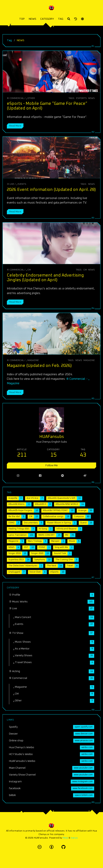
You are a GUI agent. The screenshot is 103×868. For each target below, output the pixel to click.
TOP (22, 19)
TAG (61, 19)
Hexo (65, 838)
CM (85, 270)
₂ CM (28, 270)
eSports (81, 98)
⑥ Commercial (15, 98)
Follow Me (52, 465)
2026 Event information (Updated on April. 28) (51, 190)
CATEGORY (47, 19)
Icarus (74, 838)
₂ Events (21, 184)
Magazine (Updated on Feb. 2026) (39, 366)
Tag (9, 40)
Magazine (89, 360)
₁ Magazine (32, 360)
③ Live (10, 184)
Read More (15, 126)
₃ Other (30, 98)
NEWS (33, 19)
